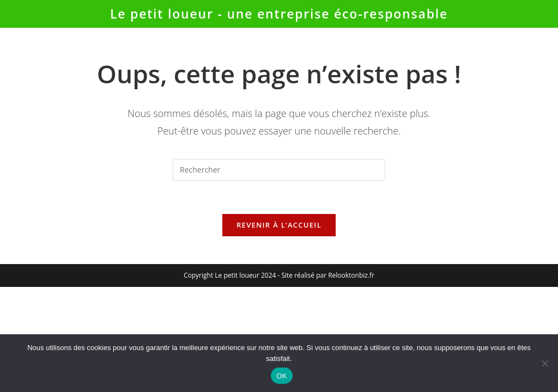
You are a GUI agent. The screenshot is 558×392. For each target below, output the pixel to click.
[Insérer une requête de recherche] (279, 170)
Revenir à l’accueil (279, 225)
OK (281, 376)
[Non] (544, 363)
